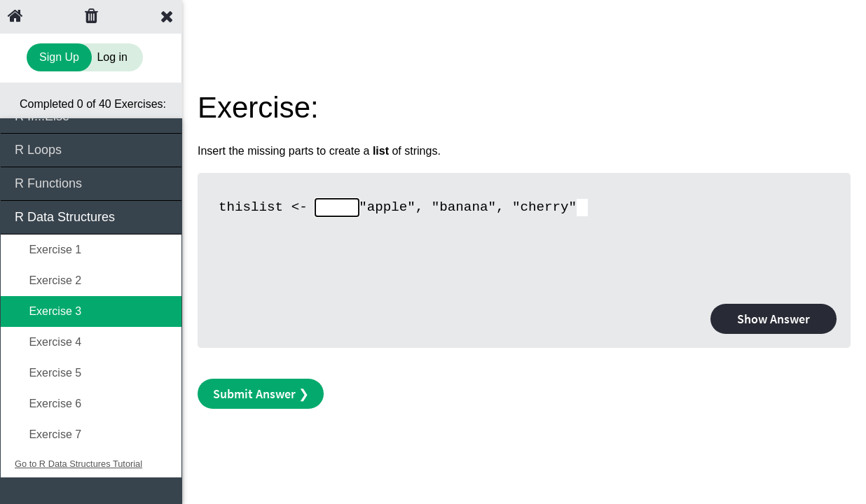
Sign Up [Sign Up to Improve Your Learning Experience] (59, 57)
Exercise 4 (48, 342)
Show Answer (774, 319)
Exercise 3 (48, 311)
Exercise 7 (48, 434)
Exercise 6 (48, 404)
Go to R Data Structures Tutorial (78, 464)
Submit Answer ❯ (261, 394)
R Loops (92, 149)
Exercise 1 (48, 250)
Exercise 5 (48, 373)
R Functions (92, 182)
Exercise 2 (48, 280)
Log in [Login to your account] (112, 57)
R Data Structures (92, 216)
